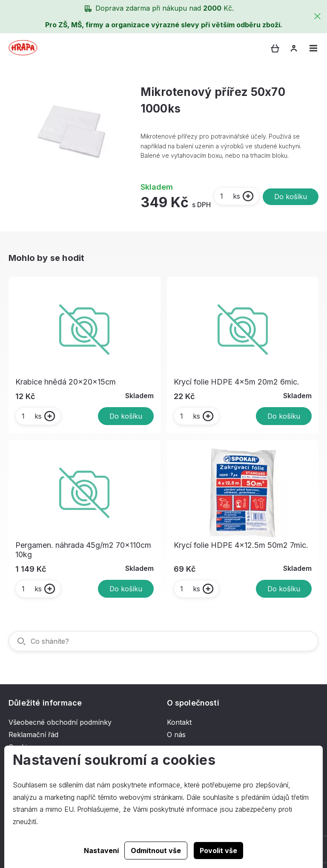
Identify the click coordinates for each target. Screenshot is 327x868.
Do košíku (291, 197)
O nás (176, 735)
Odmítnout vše (156, 851)
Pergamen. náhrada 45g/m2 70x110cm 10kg (83, 550)
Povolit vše (218, 851)
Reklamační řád (33, 735)
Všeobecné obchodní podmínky (60, 722)
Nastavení (101, 851)
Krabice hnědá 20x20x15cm (66, 382)
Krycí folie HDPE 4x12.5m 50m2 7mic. (241, 545)
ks (230, 196)
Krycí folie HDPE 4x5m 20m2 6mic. (237, 382)
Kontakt (179, 722)
